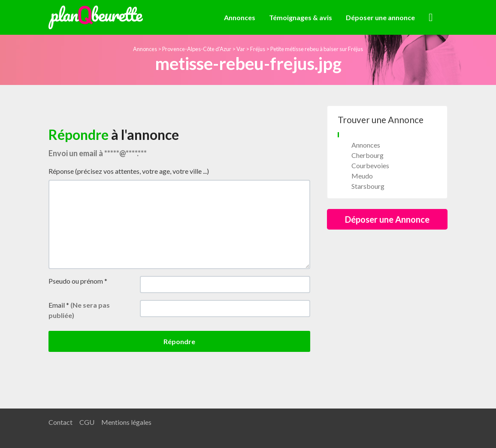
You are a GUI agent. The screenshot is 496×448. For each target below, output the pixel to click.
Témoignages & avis (301, 17)
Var (241, 49)
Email (79, 310)
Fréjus (258, 49)
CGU (87, 422)
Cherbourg (367, 155)
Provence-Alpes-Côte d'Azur (197, 49)
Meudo (362, 176)
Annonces (240, 17)
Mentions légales (126, 422)
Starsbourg (368, 186)
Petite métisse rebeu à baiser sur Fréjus (317, 49)
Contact (60, 422)
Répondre (179, 341)
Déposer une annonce (380, 17)
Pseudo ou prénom (78, 281)
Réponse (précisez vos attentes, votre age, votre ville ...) (129, 171)
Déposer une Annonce (387, 219)
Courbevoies (370, 165)
